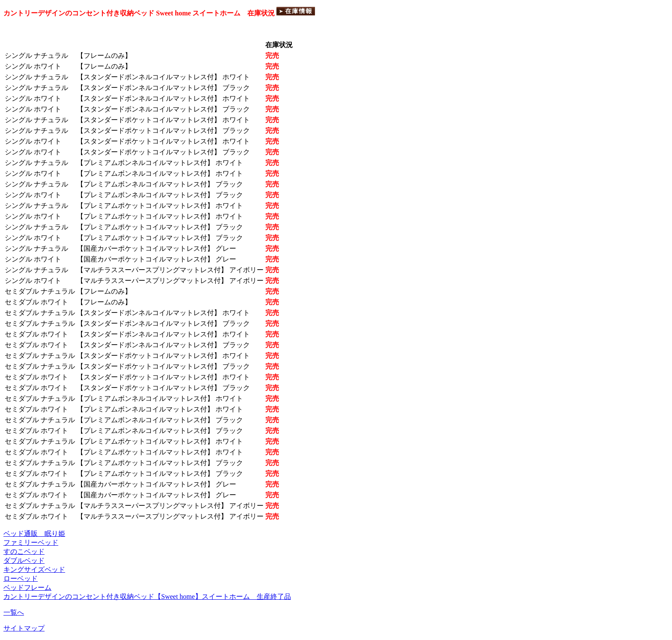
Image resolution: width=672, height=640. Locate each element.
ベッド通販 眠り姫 (34, 533)
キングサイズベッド (34, 569)
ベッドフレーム (27, 587)
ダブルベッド (24, 560)
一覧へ (14, 612)
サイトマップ (24, 628)
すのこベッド (24, 551)
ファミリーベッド (31, 542)
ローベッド (21, 578)
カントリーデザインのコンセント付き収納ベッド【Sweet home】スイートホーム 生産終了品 (147, 596)
